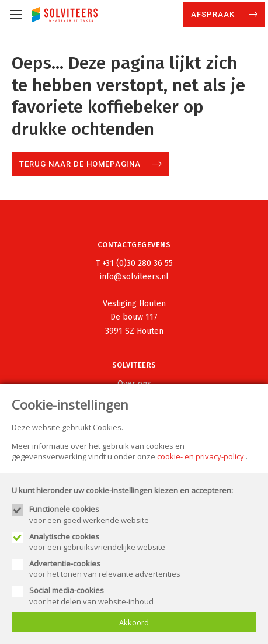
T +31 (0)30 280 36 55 (134, 263)
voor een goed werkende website (143, 514)
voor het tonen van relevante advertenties (143, 569)
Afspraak (214, 14)
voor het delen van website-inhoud (143, 595)
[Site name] (65, 15)
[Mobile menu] (16, 15)
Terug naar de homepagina (80, 164)
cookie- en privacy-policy (201, 456)
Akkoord (134, 622)
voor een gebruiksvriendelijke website (143, 542)
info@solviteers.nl (134, 277)
